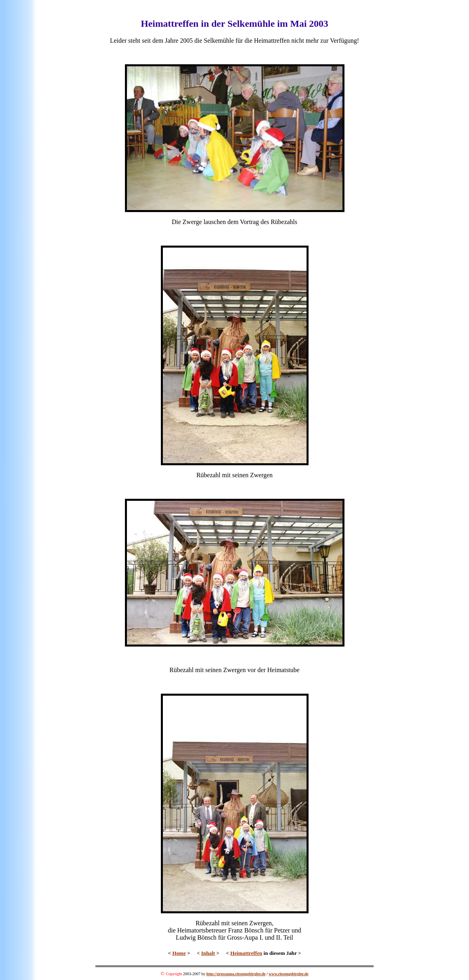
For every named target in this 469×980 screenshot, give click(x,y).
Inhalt (208, 953)
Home (179, 953)
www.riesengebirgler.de (289, 974)
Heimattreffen (246, 953)
